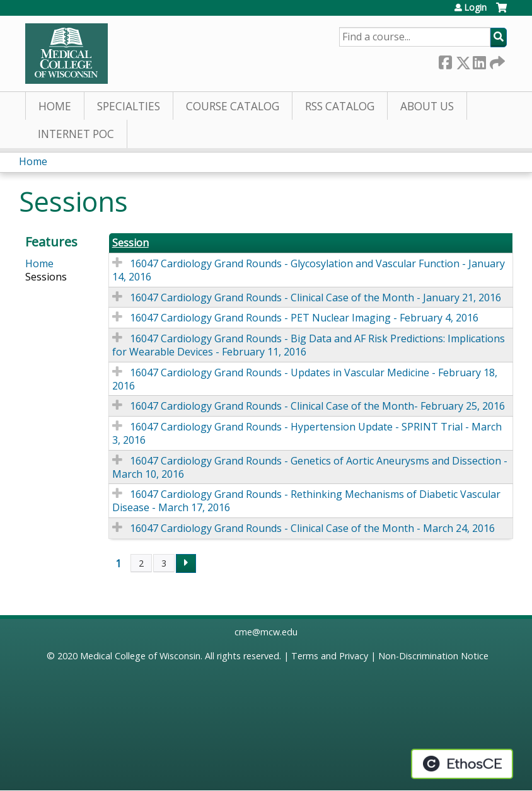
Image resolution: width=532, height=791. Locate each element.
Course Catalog (233, 106)
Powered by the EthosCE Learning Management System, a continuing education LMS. (462, 764)
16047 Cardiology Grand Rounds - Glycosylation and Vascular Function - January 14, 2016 (309, 270)
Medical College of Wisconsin (140, 656)
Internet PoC (76, 134)
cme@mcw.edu (266, 632)
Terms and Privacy (330, 656)
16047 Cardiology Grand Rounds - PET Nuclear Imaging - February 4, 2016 (304, 318)
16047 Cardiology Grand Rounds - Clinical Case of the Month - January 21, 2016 (315, 297)
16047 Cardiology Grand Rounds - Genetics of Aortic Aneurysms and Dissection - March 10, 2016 (310, 467)
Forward (496, 60)
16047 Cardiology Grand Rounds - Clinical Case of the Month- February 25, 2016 (317, 406)
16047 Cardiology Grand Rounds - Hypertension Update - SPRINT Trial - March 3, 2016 (307, 433)
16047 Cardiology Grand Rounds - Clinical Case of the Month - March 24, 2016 (312, 528)
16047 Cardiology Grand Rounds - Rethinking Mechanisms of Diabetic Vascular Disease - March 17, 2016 (306, 501)
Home (55, 106)
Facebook (445, 60)
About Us (427, 106)
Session (130, 243)
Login (475, 8)
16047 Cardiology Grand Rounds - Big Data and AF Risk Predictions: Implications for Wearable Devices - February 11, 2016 (309, 345)
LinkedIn (479, 60)
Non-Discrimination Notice (433, 656)
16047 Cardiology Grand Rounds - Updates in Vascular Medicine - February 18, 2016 (305, 379)
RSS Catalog (340, 106)
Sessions (46, 277)
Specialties (129, 106)
